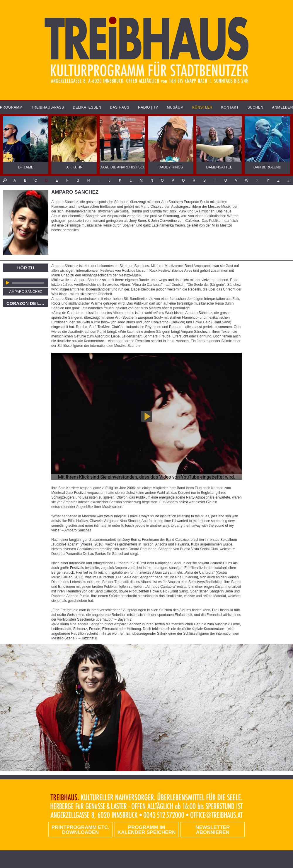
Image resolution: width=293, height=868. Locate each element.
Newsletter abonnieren (213, 830)
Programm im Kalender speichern (146, 830)
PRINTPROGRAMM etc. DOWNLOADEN (80, 830)
